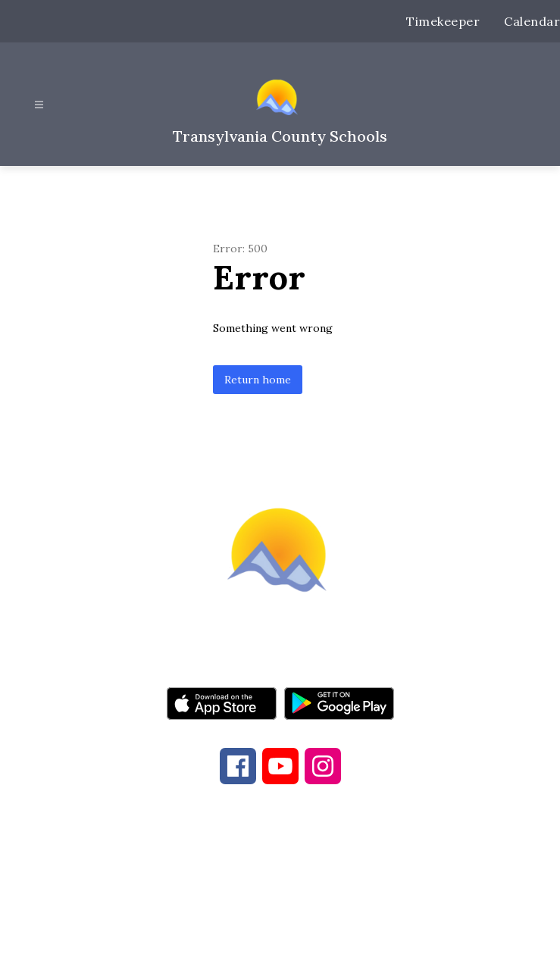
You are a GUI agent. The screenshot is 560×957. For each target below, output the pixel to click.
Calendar (532, 21)
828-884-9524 (392, 875)
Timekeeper (443, 21)
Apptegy (312, 935)
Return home (258, 380)
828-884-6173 (257, 875)
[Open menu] (39, 105)
